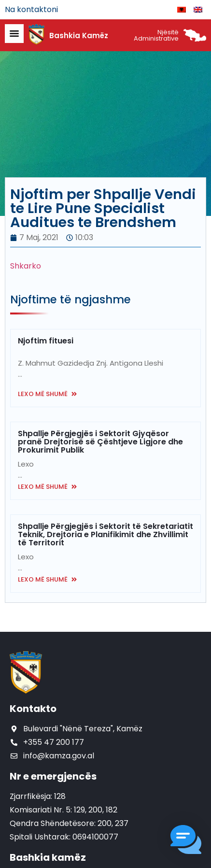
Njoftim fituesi (46, 341)
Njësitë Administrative (156, 35)
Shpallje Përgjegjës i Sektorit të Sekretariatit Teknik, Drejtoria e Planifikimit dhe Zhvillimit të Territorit (105, 534)
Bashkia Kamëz (79, 36)
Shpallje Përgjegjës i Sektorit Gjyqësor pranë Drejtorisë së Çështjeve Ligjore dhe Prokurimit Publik (100, 442)
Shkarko (26, 266)
